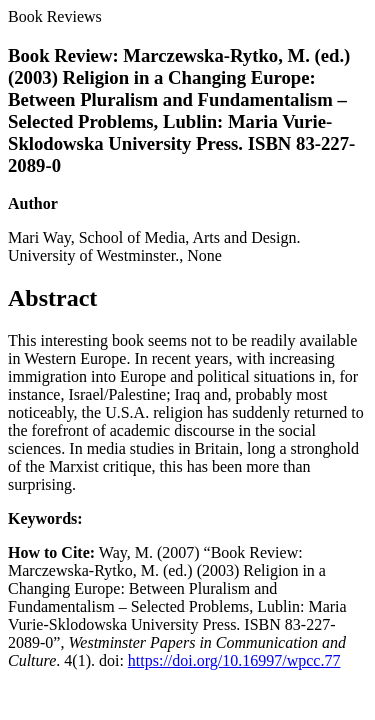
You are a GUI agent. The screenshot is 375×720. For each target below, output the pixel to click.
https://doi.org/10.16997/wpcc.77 (234, 660)
